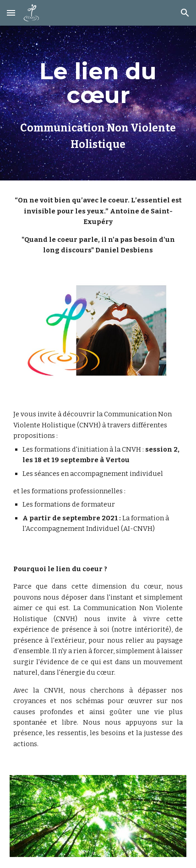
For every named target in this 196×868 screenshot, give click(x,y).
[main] (98, 103)
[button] (11, 13)
